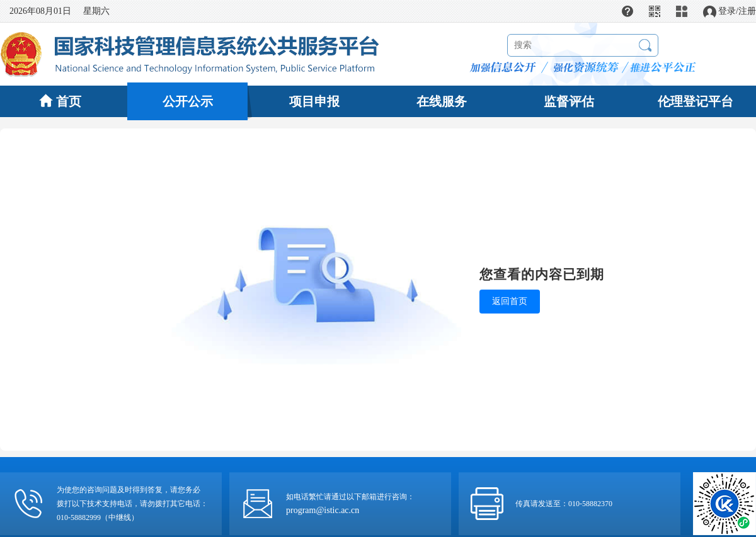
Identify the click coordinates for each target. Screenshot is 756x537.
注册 (747, 11)
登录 (727, 11)
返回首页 (510, 301)
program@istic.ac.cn (323, 510)
